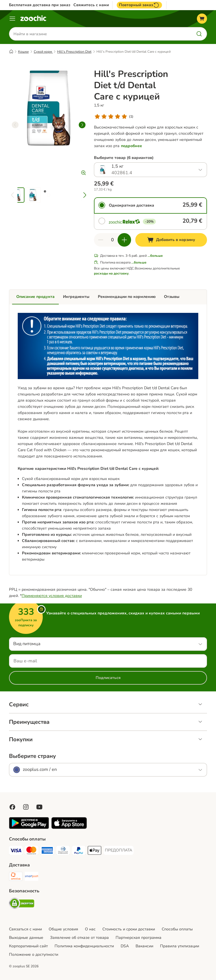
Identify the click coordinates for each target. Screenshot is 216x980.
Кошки (23, 52)
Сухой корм (43, 52)
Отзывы (172, 297)
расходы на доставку (111, 273)
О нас (90, 929)
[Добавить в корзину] (171, 240)
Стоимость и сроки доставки (129, 929)
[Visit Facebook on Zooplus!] (12, 807)
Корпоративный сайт (28, 946)
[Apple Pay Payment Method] (94, 851)
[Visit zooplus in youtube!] (39, 807)
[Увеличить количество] (124, 240)
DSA (125, 946)
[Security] (22, 904)
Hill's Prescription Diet (74, 52)
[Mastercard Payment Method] (31, 851)
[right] (82, 125)
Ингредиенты (76, 297)
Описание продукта (35, 297)
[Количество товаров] (112, 240)
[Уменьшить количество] (101, 240)
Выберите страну (32, 756)
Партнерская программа (139, 938)
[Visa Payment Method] (16, 851)
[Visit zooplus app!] (29, 828)
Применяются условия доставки (52, 596)
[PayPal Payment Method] (79, 851)
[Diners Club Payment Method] (63, 851)
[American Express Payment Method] (47, 851)
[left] (15, 125)
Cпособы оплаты (177, 929)
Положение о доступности (34, 954)
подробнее (131, 146)
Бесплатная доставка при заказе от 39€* (48, 5)
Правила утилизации (180, 946)
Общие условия (63, 929)
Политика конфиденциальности (84, 946)
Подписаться (108, 678)
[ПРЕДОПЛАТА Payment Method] (119, 850)
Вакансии (144, 946)
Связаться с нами (25, 929)
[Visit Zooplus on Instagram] (26, 807)
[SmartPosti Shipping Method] (31, 877)
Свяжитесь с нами (91, 5)
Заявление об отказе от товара (79, 938)
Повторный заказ (139, 5)
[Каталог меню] (12, 19)
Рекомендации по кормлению (127, 297)
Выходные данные (26, 938)
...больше (155, 256)
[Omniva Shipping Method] (16, 877)
